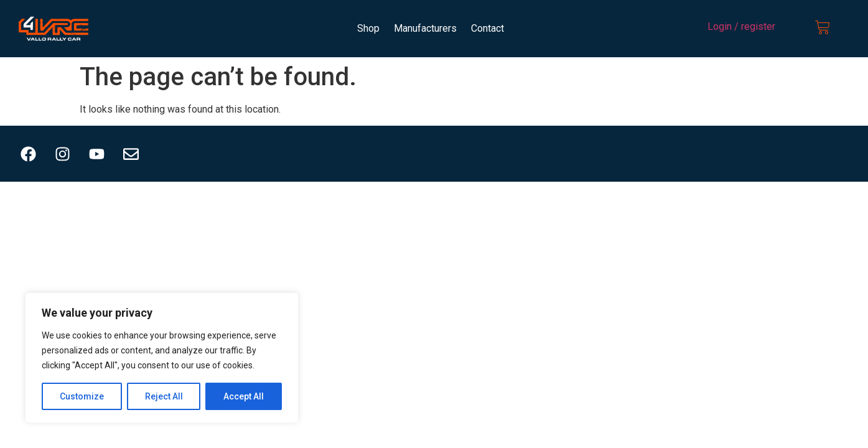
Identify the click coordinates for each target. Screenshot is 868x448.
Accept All (244, 396)
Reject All (164, 396)
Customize (82, 396)
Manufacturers (425, 28)
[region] (162, 358)
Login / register (741, 26)
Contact (488, 28)
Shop (368, 28)
